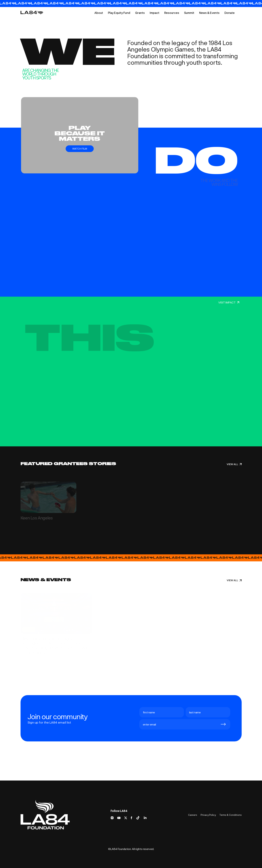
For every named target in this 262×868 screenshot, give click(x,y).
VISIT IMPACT (229, 302)
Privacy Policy (208, 815)
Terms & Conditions (231, 815)
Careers (193, 815)
